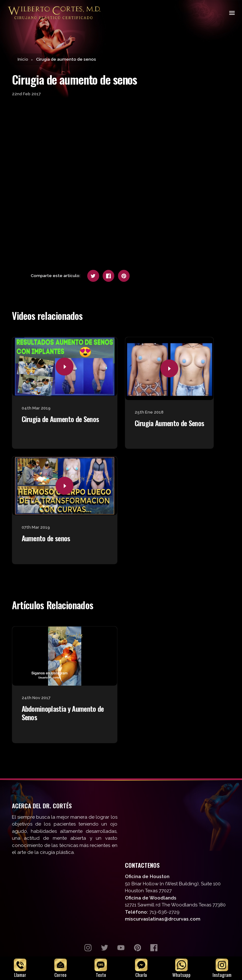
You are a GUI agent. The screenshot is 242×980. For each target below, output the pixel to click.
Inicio (23, 60)
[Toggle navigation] (231, 13)
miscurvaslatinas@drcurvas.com (163, 920)
